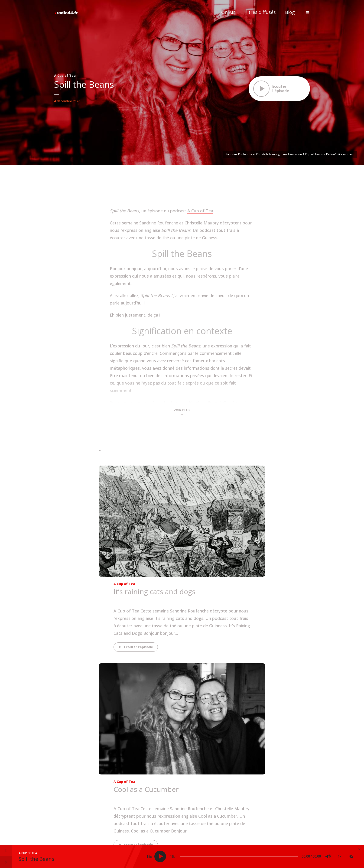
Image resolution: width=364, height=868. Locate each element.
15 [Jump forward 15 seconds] (172, 857)
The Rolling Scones (134, 599)
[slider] (239, 856)
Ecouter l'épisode (135, 647)
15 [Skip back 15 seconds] (148, 857)
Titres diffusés (260, 12)
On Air (228, 12)
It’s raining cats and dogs (154, 591)
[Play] (160, 856)
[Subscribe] (351, 856)
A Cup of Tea (65, 76)
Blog (290, 12)
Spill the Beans (36, 859)
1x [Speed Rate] (340, 856)
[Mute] (328, 856)
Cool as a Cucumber (146, 789)
